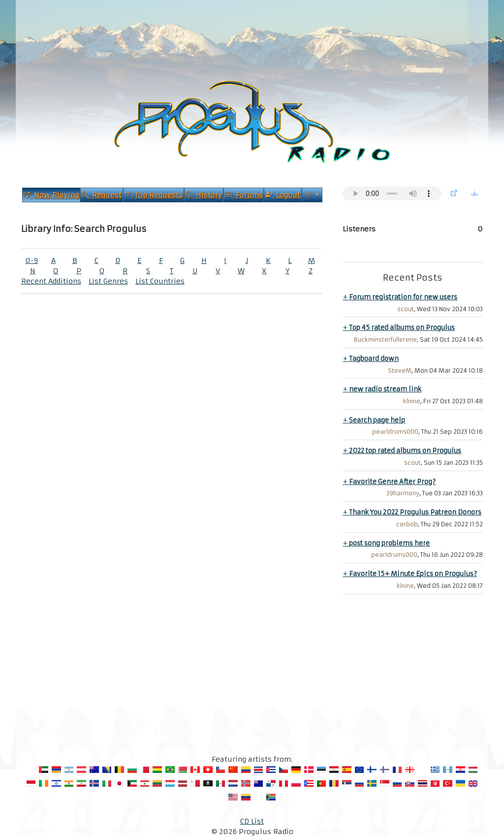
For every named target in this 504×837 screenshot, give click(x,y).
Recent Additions (51, 281)
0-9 (31, 260)
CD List (252, 821)
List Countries (160, 281)
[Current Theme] (312, 195)
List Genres (108, 281)
